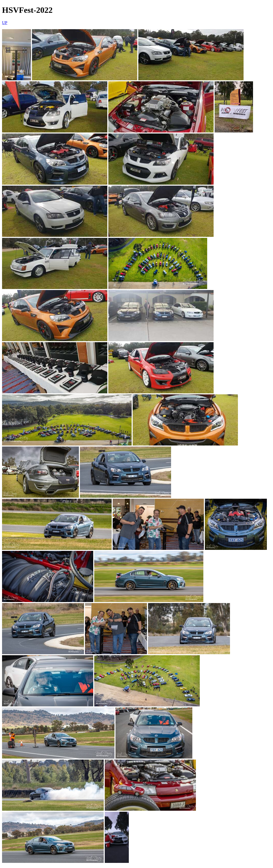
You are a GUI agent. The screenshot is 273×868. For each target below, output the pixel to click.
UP (5, 23)
